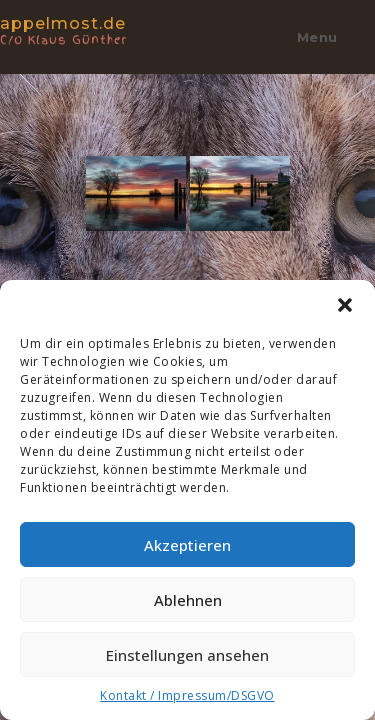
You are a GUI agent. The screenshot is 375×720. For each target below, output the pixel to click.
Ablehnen (188, 600)
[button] (345, 305)
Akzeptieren (187, 545)
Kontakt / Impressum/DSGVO (187, 695)
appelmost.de (84, 29)
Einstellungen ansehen (187, 655)
